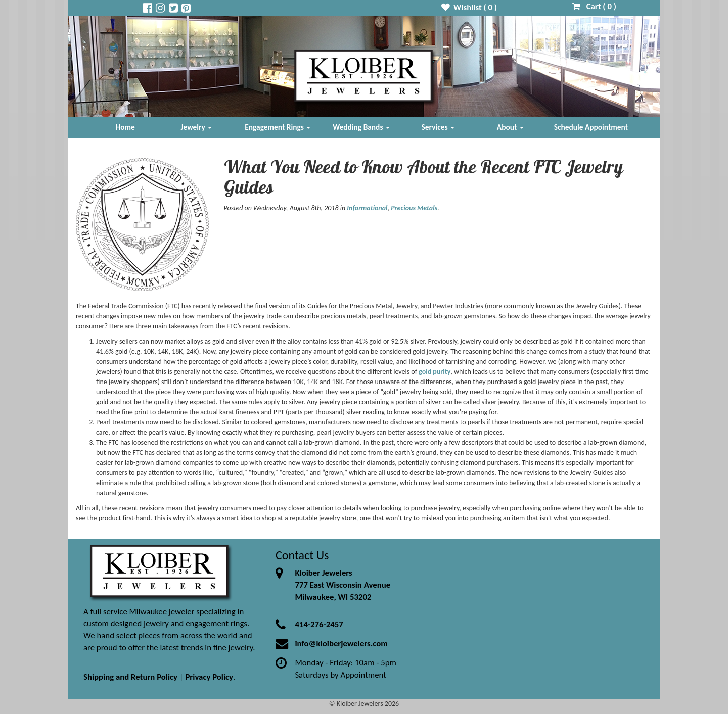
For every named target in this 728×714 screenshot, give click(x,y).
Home (125, 127)
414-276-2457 (319, 624)
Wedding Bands (361, 127)
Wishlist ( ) (469, 7)
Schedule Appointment (591, 127)
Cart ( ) (594, 6)
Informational (367, 208)
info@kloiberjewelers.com (341, 644)
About (510, 127)
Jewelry (196, 127)
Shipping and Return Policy (130, 677)
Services (438, 127)
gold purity (435, 372)
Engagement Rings (278, 127)
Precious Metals (414, 208)
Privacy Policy (209, 677)
